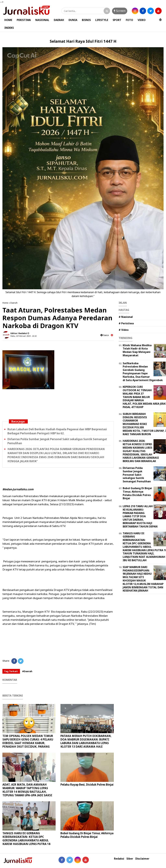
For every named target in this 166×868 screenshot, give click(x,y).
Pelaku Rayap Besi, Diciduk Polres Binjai (87, 785)
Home (5, 303)
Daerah (14, 303)
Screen (120, 11)
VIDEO (142, 20)
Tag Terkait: (11, 671)
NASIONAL (42, 20)
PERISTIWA (24, 20)
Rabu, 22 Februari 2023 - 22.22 (24, 336)
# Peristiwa (126, 323)
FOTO (129, 20)
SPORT (117, 20)
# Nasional (126, 317)
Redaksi (119, 859)
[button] (160, 18)
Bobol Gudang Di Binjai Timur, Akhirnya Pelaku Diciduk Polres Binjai (87, 835)
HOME (8, 20)
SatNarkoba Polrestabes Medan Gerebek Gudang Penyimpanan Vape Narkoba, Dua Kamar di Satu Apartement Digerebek (143, 372)
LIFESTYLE (102, 20)
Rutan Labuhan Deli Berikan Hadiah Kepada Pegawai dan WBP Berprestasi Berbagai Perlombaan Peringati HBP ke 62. (57, 431)
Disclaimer (142, 859)
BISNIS (86, 20)
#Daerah (27, 671)
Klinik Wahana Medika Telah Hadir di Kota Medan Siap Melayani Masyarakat (137, 350)
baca (105, 335)
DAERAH (59, 20)
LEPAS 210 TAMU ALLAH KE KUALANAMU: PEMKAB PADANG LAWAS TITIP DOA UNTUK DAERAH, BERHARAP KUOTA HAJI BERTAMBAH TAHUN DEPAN (140, 516)
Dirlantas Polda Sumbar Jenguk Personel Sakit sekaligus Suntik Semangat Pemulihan (137, 475)
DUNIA (73, 20)
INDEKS (9, 28)
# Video (124, 330)
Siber (130, 859)
